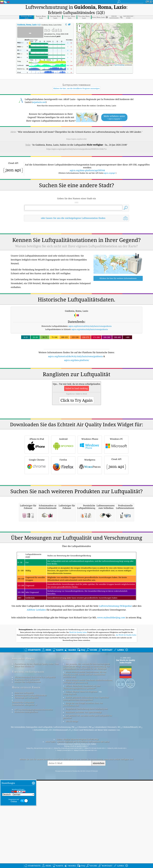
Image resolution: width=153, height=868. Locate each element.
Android (63, 471)
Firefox (63, 492)
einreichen (99, 857)
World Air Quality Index (78, 726)
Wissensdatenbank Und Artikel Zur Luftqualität (35, 771)
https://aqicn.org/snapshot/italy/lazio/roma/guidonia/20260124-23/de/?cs (76, 142)
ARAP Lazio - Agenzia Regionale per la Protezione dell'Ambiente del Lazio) (77, 836)
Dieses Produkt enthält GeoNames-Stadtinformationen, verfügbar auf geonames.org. (88, 775)
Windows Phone (90, 471)
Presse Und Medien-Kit (24, 760)
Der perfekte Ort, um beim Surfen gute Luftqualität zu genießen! (88, 811)
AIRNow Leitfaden (36, 704)
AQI (29, 18)
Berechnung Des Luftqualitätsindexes (31, 789)
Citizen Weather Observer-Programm (82, 786)
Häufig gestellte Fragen (26, 781)
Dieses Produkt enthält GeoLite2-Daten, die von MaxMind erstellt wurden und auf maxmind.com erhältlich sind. (85, 768)
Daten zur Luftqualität (24, 787)
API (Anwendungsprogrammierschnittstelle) (34, 803)
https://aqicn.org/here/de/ (77, 132)
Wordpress (90, 492)
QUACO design (72, 815)
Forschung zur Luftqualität (28, 766)
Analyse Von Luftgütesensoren (28, 776)
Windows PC (116, 471)
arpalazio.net (39, 96)
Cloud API (116, 492)
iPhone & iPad (37, 471)
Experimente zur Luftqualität (27, 773)
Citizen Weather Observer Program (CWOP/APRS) (77, 833)
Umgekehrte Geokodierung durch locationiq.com (87, 803)
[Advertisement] (76, 376)
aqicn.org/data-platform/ (77, 354)
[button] (85, 46)
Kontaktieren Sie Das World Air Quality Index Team (37, 758)
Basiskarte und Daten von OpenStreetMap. (84, 806)
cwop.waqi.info (70, 788)
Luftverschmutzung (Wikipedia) (115, 700)
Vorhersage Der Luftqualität (26, 792)
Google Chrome (37, 492)
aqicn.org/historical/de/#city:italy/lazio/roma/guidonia (75, 350)
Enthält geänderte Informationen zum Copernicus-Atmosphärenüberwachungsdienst (86, 792)
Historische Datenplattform (26, 806)
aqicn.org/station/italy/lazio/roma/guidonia (90, 323)
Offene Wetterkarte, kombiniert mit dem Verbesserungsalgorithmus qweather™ (82, 781)
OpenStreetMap (119, 59)
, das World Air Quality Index (126, 729)
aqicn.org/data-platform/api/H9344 (87, 164)
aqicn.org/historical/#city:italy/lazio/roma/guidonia (90, 320)
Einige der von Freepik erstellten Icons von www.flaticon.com (83, 798)
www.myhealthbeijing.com (111, 711)
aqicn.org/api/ (109, 167)
